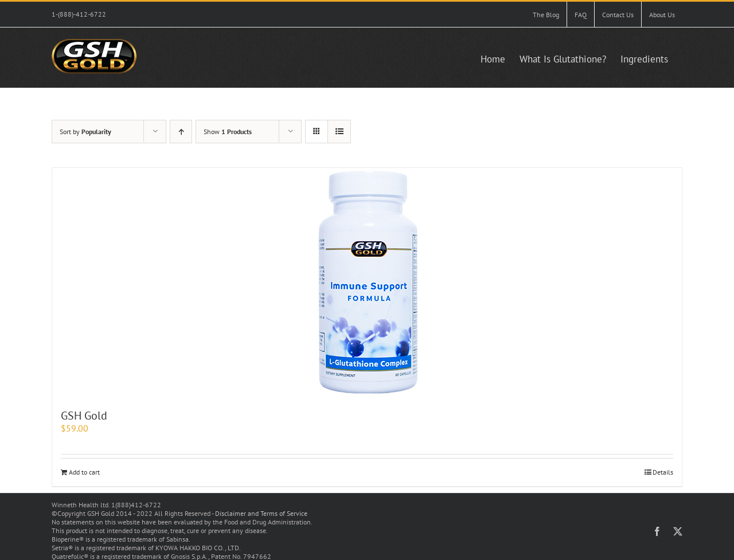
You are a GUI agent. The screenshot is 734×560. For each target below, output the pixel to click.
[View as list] (339, 132)
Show (228, 132)
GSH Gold (84, 416)
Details (663, 472)
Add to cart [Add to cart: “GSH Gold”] (84, 472)
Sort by (85, 132)
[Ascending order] (181, 132)
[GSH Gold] (367, 283)
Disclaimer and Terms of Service (261, 513)
